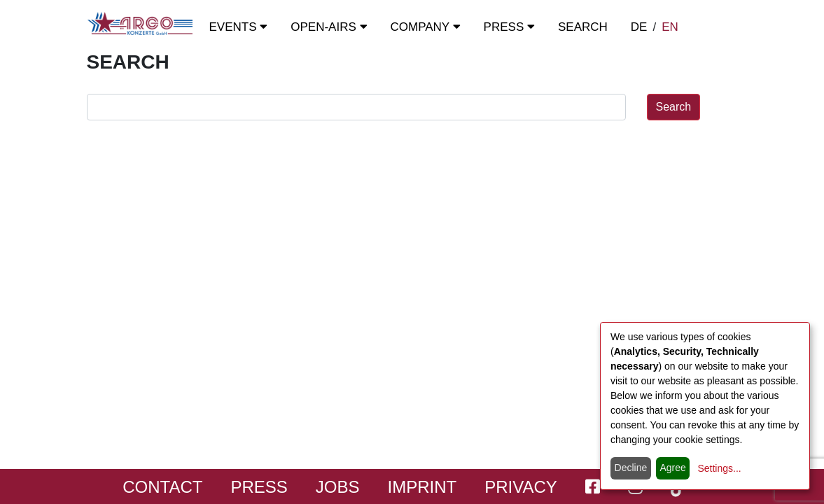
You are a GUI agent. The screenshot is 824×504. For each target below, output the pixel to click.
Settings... (719, 468)
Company (426, 27)
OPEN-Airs (329, 27)
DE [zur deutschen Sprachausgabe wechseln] (639, 27)
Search (583, 27)
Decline (631, 468)
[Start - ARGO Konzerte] (140, 23)
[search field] (356, 107)
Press (509, 27)
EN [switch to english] (670, 27)
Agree (672, 468)
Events (239, 27)
